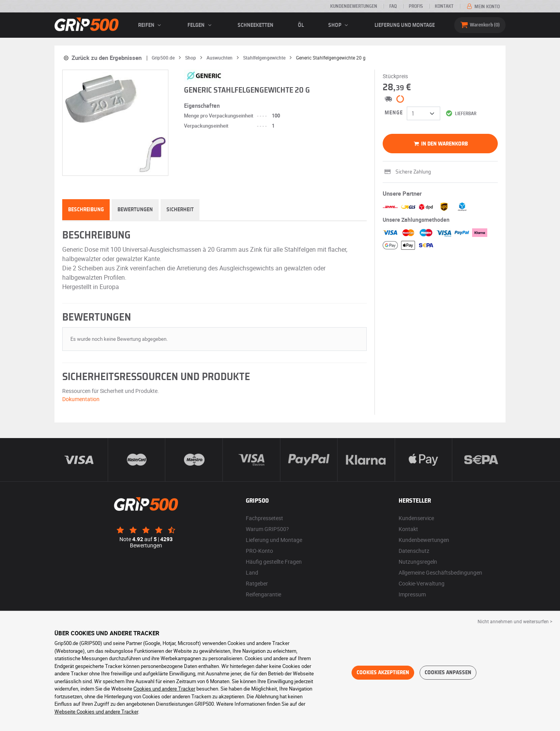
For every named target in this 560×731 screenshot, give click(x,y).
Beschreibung (86, 210)
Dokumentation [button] (81, 399)
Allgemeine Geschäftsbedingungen (440, 572)
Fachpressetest (264, 518)
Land (252, 572)
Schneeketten (255, 25)
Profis (416, 6)
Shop (339, 25)
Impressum (412, 594)
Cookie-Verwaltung (422, 583)
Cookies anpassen (448, 673)
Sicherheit (180, 210)
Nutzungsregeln (418, 562)
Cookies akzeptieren (383, 673)
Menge (394, 113)
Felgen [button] (200, 25)
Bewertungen (135, 210)
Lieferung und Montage (405, 25)
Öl (301, 25)
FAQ (393, 6)
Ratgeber (257, 583)
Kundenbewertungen (354, 6)
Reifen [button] (151, 25)
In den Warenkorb (440, 144)
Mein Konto (483, 7)
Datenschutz (414, 551)
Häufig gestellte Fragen (274, 562)
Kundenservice (416, 518)
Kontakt (444, 6)
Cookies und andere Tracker (164, 689)
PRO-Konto (259, 551)
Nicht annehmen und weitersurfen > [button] (515, 621)
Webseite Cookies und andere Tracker (96, 712)
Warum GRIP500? (267, 529)
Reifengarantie (263, 594)
